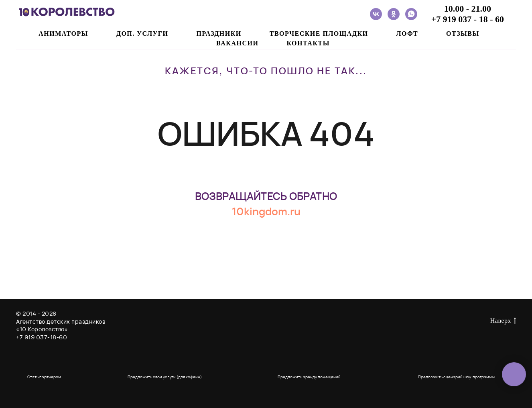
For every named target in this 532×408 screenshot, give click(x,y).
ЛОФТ (407, 34)
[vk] (376, 14)
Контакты (308, 43)
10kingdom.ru (266, 211)
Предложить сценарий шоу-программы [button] (456, 377)
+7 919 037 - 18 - (463, 19)
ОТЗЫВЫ (463, 34)
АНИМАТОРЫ (63, 34)
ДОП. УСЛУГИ (142, 34)
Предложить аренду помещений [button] (309, 377)
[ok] (394, 14)
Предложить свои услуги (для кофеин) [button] (165, 377)
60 (500, 19)
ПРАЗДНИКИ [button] (219, 34)
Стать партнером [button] (44, 377)
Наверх (503, 321)
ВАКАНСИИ (237, 43)
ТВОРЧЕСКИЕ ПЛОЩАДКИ (319, 34)
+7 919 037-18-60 (42, 337)
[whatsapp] (411, 14)
